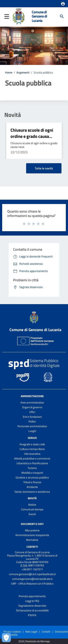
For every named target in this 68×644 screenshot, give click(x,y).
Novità (13, 115)
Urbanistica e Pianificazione (32, 463)
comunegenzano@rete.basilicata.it (32, 579)
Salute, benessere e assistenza (32, 492)
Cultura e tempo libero (32, 449)
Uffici (32, 412)
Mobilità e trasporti (32, 473)
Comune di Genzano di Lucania (39, 16)
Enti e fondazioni (32, 417)
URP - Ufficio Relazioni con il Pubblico (32, 584)
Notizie (32, 505)
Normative (32, 540)
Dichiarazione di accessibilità (32, 610)
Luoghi (32, 431)
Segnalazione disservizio (32, 606)
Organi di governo (32, 407)
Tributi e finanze (32, 482)
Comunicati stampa (32, 509)
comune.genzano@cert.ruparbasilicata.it (32, 574)
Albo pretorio (32, 530)
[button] (63, 4)
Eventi (32, 514)
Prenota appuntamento (32, 596)
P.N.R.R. (32, 615)
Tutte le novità (44, 168)
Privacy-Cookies (12, 632)
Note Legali (31, 632)
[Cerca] (62, 16)
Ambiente (32, 487)
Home (9, 72)
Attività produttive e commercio (32, 458)
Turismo (32, 468)
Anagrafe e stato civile (32, 444)
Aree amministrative (32, 402)
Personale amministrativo (32, 426)
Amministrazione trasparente (32, 535)
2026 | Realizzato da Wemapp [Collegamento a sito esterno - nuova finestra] (34, 641)
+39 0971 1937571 (32, 569)
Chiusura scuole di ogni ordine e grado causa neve (32, 136)
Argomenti (23, 72)
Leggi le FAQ (32, 601)
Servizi (32, 438)
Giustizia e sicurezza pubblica (32, 477)
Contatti (32, 547)
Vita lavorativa (32, 454)
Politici (32, 421)
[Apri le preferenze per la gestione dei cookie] (6, 638)
